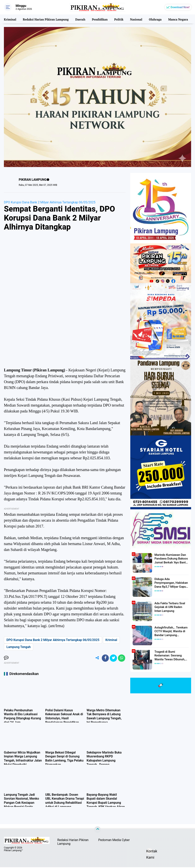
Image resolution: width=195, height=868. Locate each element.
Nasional (135, 19)
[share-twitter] (113, 658)
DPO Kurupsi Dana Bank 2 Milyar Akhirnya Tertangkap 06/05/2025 (50, 202)
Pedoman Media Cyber (114, 841)
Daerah (80, 19)
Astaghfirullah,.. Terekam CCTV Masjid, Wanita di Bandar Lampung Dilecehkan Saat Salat (170, 631)
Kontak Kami (149, 852)
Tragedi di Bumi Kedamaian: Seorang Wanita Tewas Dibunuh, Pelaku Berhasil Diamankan (172, 655)
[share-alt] (95, 658)
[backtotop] (97, 830)
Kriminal (10, 19)
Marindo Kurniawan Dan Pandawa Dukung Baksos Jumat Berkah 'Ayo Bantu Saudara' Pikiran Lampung (170, 559)
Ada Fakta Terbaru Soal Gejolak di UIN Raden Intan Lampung (171, 607)
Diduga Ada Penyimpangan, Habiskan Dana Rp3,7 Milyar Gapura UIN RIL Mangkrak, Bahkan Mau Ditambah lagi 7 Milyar (172, 583)
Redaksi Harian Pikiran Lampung (45, 19)
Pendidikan (99, 19)
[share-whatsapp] (121, 658)
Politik (118, 19)
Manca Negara (177, 19)
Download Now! (180, 7)
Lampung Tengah (19, 647)
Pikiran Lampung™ (13, 851)
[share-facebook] (104, 658)
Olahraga (154, 19)
